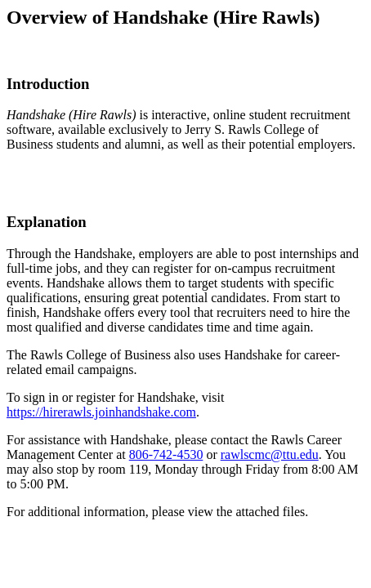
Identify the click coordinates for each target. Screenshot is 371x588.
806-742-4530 (166, 454)
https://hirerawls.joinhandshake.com (101, 412)
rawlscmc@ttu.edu (270, 454)
